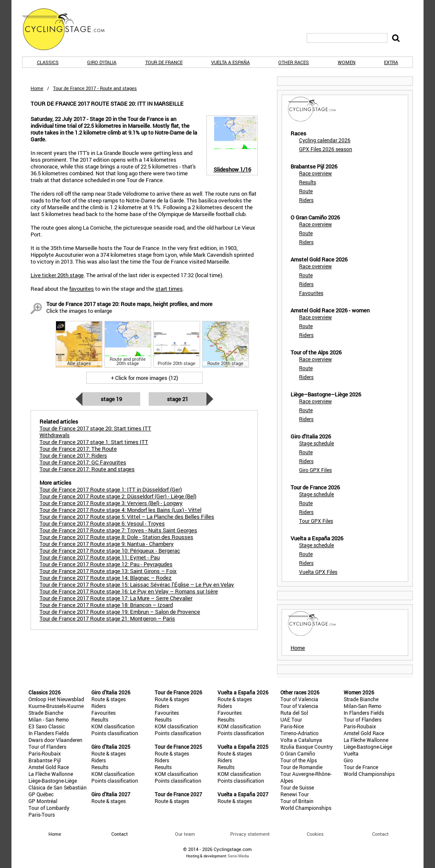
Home (37, 88)
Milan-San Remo (363, 706)
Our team (185, 834)
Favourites (311, 293)
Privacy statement (250, 834)
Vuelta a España (230, 62)
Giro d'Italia (102, 62)
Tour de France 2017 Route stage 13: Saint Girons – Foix (108, 571)
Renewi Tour (295, 794)
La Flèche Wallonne (51, 774)
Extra (391, 62)
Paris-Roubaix (45, 753)
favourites (82, 289)
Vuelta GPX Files (318, 572)
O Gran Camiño (298, 753)
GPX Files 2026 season (326, 149)
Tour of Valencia (299, 699)
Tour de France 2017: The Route (78, 449)
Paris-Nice (292, 726)
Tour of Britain (297, 801)
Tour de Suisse (297, 787)
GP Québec (41, 794)
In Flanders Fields (49, 733)
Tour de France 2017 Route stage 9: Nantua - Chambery (107, 544)
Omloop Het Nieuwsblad (56, 699)
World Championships (306, 808)
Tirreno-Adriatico (299, 733)
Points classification (115, 733)
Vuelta (351, 753)
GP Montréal (43, 801)
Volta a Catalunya (301, 740)
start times (169, 289)
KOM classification (113, 726)
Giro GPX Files (315, 470)
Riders (306, 200)
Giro (348, 760)
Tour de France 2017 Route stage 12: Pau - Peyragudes (106, 564)
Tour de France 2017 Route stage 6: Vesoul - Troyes (102, 523)
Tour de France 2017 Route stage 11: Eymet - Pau (100, 557)
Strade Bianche (46, 713)
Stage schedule (316, 443)
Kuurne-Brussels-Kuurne (56, 706)
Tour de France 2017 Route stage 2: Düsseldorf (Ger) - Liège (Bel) (118, 496)
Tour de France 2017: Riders (73, 455)
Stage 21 (178, 399)
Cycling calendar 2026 (325, 140)
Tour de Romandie (301, 767)
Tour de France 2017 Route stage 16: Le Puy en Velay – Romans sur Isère (129, 591)
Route (306, 191)
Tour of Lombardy (49, 808)
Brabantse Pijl (45, 760)
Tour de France (164, 62)
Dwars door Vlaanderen (55, 740)
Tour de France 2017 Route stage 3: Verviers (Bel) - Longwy (111, 503)
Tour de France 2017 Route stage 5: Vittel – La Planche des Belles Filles (127, 517)
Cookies (315, 834)
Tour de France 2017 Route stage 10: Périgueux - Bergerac (110, 551)
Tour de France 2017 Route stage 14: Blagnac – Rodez (106, 578)
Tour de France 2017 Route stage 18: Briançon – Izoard (106, 605)
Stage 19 (111, 399)
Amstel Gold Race (49, 767)
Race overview (315, 173)
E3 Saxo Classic (47, 726)
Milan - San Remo (49, 719)
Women (347, 62)
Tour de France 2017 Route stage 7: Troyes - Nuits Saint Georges (118, 530)
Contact (380, 834)
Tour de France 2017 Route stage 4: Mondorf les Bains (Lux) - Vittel (120, 510)
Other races (294, 62)
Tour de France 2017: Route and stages (87, 469)
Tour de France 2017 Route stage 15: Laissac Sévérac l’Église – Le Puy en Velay (137, 584)
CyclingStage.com (69, 29)
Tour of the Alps (299, 760)
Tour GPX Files (316, 521)
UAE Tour (291, 719)
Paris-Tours (42, 815)
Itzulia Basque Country (306, 747)
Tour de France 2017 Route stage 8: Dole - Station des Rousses (116, 537)
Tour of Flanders (47, 747)
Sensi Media (238, 856)
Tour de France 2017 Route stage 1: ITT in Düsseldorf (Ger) (111, 489)
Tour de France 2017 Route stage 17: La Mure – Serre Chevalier (116, 598)
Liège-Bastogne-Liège (53, 781)
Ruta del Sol (294, 713)
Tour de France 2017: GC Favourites (83, 462)
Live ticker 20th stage (57, 275)
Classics (48, 62)
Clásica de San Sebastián (58, 787)
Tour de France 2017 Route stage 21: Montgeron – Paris (107, 618)
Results (308, 182)
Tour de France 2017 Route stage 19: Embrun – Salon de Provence (120, 612)
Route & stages (109, 699)
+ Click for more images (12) (144, 378)
